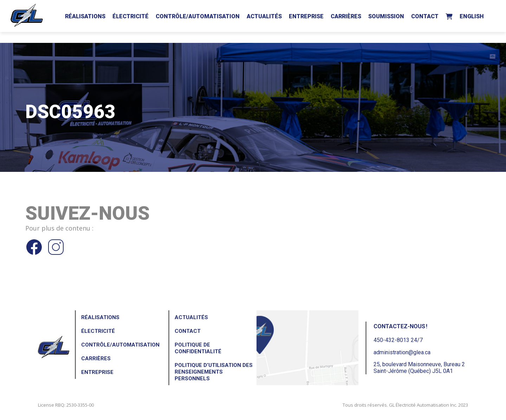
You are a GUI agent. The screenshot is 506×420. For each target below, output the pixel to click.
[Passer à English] (472, 15)
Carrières (346, 16)
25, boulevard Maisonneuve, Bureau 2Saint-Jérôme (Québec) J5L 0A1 (419, 368)
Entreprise (306, 16)
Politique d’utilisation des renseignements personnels (214, 372)
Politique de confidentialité (198, 348)
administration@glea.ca (402, 352)
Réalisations (85, 16)
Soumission (386, 16)
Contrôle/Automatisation (198, 16)
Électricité (131, 16)
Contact (425, 16)
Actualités (264, 16)
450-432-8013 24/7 (398, 340)
